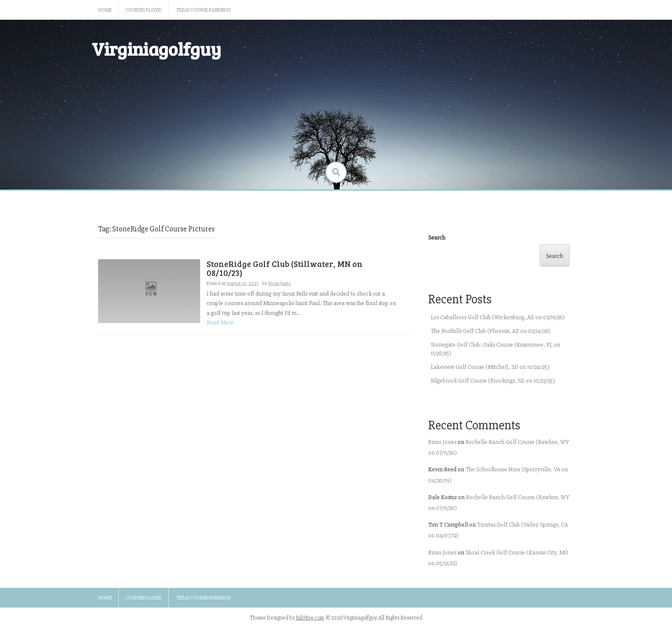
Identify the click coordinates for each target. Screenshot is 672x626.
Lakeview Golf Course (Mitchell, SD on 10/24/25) (490, 367)
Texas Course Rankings (204, 10)
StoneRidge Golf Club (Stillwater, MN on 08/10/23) (285, 268)
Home (105, 10)
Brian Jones (279, 283)
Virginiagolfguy (156, 49)
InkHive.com (310, 618)
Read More (220, 322)
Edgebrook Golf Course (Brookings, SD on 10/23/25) (493, 381)
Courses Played (144, 10)
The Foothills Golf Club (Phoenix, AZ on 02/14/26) (490, 331)
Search (437, 238)
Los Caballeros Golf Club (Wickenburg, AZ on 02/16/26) (498, 317)
